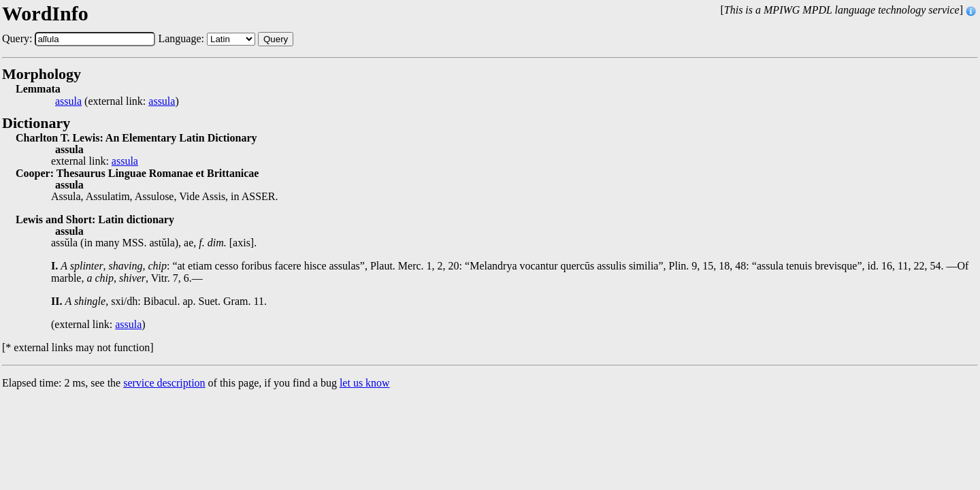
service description (164, 383)
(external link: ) (117, 101)
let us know (365, 383)
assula (68, 101)
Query (276, 39)
